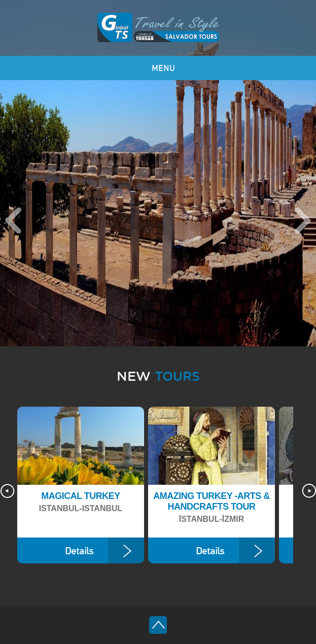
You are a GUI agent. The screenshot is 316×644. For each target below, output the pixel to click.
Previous (13, 221)
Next (303, 221)
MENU (163, 68)
